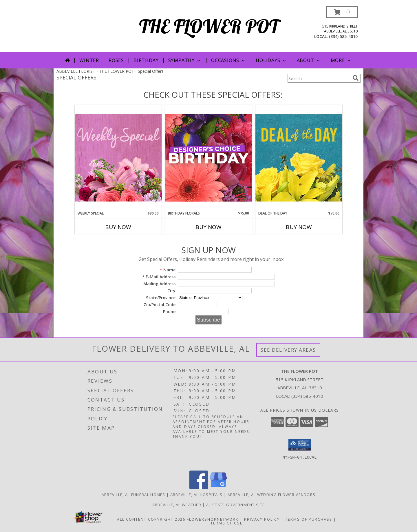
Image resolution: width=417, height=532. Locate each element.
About (309, 60)
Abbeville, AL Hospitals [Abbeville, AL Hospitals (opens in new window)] (196, 495)
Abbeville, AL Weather (177, 505)
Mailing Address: (160, 284)
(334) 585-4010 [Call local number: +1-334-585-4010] (343, 36)
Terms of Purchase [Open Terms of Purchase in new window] (309, 519)
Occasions (229, 60)
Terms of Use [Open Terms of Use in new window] (227, 523)
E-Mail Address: (159, 277)
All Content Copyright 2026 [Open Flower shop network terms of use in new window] (151, 519)
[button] (342, 12)
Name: (168, 270)
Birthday (146, 60)
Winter (89, 60)
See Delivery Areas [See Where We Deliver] (288, 350)
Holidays (271, 60)
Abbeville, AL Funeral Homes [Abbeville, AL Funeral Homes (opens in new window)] (133, 495)
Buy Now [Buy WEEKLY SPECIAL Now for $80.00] (118, 227)
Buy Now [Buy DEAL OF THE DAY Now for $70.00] (299, 227)
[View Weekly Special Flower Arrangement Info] (118, 158)
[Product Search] (319, 78)
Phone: (170, 312)
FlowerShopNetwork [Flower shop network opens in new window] (213, 519)
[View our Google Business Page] (218, 487)
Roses (116, 60)
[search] (356, 78)
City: (172, 291)
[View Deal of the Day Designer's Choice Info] (299, 158)
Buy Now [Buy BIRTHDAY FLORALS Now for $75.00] (209, 227)
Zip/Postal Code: (160, 305)
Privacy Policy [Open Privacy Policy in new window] (262, 519)
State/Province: (161, 298)
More (341, 60)
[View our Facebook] (199, 487)
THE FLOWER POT (209, 26)
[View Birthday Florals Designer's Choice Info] (209, 158)
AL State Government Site (235, 505)
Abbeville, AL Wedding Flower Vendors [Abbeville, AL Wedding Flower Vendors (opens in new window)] (272, 495)
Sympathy (185, 60)
